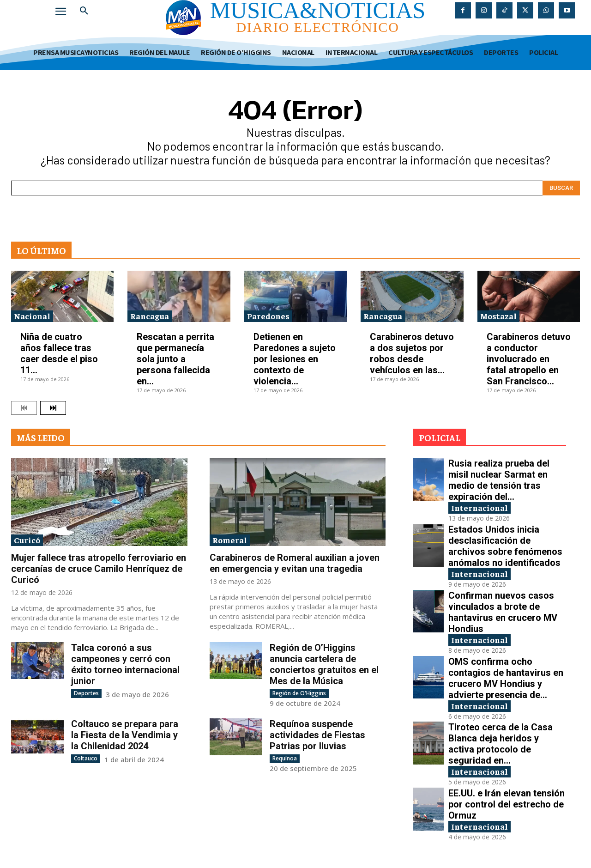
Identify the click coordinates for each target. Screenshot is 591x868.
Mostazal (498, 316)
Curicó (27, 540)
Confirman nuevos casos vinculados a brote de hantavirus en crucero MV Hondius (503, 612)
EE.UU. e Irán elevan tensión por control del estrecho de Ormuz (507, 804)
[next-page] (53, 408)
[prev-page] (24, 408)
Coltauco (86, 758)
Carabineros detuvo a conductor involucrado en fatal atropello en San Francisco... (529, 359)
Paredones (268, 316)
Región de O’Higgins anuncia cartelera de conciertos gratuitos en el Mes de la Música (324, 664)
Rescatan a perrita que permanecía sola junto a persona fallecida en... (175, 359)
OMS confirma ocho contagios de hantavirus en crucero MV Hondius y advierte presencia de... (506, 678)
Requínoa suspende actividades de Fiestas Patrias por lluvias (317, 735)
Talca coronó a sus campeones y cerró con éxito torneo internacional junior (125, 664)
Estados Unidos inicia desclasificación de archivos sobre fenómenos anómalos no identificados (505, 546)
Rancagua (150, 316)
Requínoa (285, 758)
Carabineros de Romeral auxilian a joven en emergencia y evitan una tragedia (295, 563)
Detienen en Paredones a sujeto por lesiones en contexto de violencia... (295, 359)
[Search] (561, 188)
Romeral (230, 540)
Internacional (479, 507)
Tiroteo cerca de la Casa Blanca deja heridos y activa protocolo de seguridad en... (501, 744)
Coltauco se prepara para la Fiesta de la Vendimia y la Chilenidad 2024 (125, 735)
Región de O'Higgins (299, 693)
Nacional (32, 316)
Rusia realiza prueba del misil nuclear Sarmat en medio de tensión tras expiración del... (499, 480)
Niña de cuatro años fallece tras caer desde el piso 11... (59, 353)
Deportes (86, 693)
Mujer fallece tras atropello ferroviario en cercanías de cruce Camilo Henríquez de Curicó (99, 569)
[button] (84, 11)
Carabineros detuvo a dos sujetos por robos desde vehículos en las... (412, 353)
